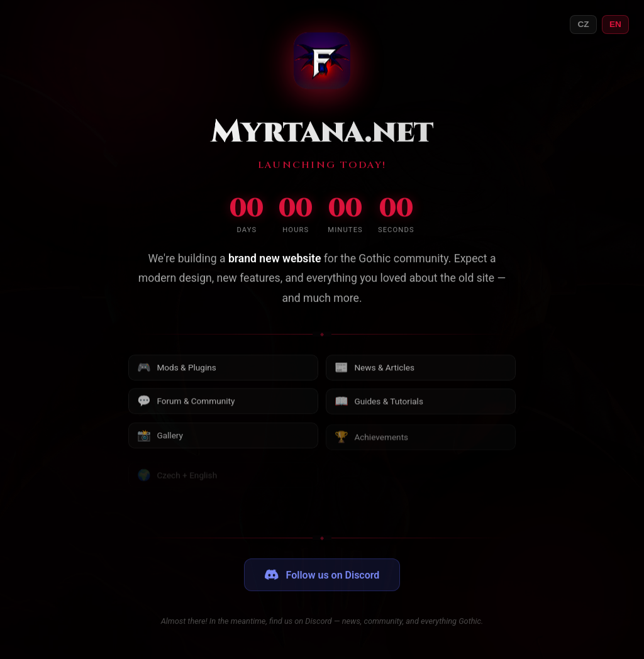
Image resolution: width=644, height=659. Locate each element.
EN (615, 24)
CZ (583, 24)
